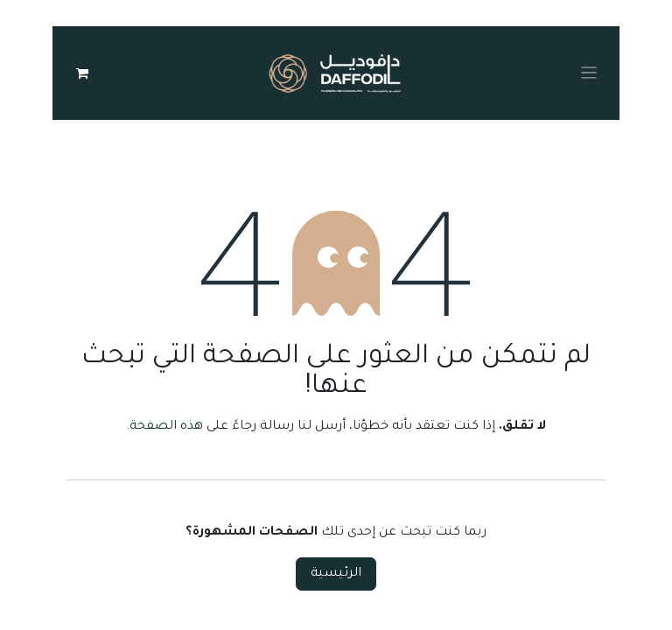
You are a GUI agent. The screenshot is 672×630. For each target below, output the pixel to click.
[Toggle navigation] (589, 75)
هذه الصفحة (166, 431)
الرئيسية (336, 578)
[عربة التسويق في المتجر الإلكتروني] (82, 75)
